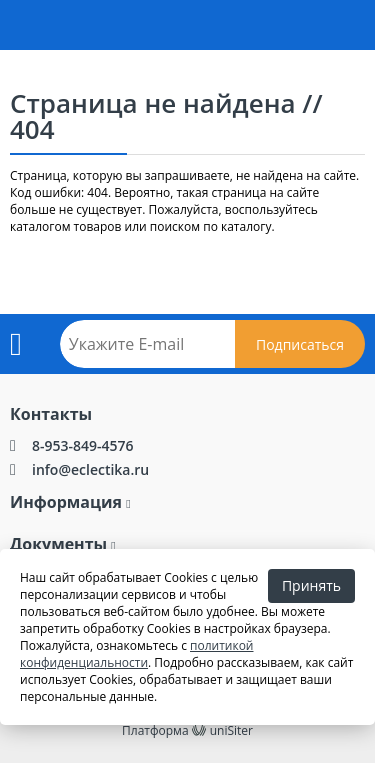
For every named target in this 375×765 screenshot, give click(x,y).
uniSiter (231, 730)
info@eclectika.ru (90, 469)
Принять (311, 585)
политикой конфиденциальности (137, 654)
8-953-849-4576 (83, 445)
